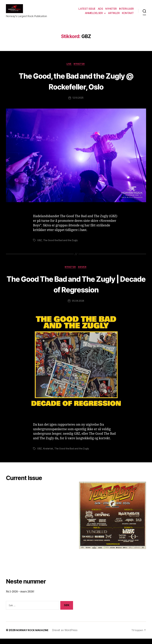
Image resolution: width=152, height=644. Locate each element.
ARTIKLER (114, 15)
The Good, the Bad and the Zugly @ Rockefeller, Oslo (76, 85)
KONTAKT (128, 15)
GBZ (40, 245)
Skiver (83, 272)
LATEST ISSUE (87, 11)
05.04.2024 (78, 306)
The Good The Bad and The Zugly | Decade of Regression (76, 289)
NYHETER (111, 11)
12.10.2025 (78, 103)
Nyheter (80, 69)
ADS (100, 11)
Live (69, 69)
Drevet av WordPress (67, 636)
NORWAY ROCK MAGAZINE (33, 636)
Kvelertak (49, 454)
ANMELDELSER (94, 15)
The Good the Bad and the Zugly (61, 245)
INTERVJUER (126, 11)
